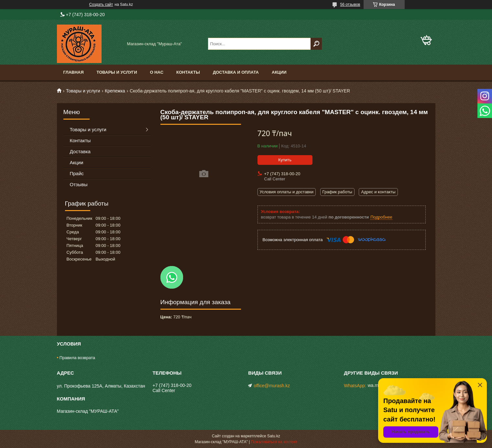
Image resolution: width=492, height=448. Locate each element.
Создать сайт (101, 5)
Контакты (188, 72)
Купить (285, 160)
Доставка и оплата (236, 72)
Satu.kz (274, 436)
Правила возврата (77, 358)
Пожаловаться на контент (274, 442)
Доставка (80, 151)
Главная (74, 72)
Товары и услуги (117, 72)
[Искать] (316, 44)
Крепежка (115, 91)
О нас (157, 72)
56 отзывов (350, 5)
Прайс (77, 173)
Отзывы (79, 184)
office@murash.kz (272, 386)
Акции (279, 72)
